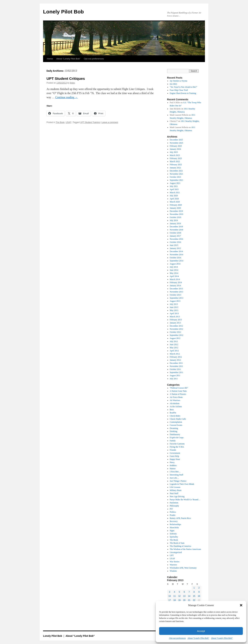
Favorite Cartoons (177, 444)
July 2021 (174, 186)
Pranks (173, 515)
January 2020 (175, 208)
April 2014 (174, 276)
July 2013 (174, 304)
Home (50, 59)
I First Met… (175, 472)
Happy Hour (175, 459)
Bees (172, 410)
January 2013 (175, 323)
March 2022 (175, 161)
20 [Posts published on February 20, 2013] (184, 600)
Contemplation (176, 422)
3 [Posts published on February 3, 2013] (170, 592)
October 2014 (175, 258)
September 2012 (177, 335)
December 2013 (176, 289)
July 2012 (174, 341)
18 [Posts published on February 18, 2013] (174, 600)
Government (175, 453)
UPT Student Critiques (66, 78)
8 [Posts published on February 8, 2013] (194, 592)
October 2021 (175, 177)
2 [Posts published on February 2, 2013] (199, 588)
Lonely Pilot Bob (63, 12)
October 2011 (175, 369)
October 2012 (175, 332)
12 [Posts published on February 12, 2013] (179, 596)
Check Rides (175, 416)
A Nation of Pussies (178, 394)
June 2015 (174, 245)
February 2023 (176, 158)
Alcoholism (175, 403)
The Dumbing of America (180, 546)
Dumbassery (175, 434)
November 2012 (177, 329)
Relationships (175, 524)
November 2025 (177, 143)
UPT (172, 555)
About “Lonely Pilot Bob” (198, 638)
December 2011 (176, 363)
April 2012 (174, 351)
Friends (173, 450)
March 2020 (175, 202)
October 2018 (175, 233)
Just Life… (174, 478)
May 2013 (174, 310)
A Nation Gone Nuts (178, 391)
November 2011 (176, 366)
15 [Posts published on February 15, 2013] (194, 596)
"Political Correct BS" (179, 388)
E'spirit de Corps (177, 438)
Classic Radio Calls (178, 419)
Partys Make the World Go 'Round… (185, 500)
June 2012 (174, 344)
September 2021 (177, 180)
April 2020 (174, 199)
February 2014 (176, 282)
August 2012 (175, 338)
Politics (173, 512)
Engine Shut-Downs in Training (183, 93)
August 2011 (175, 376)
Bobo (73, 83)
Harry (172, 462)
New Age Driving (177, 496)
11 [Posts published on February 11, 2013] (174, 596)
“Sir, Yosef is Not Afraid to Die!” (184, 87)
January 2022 (175, 168)
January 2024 (175, 149)
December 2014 (176, 251)
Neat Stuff (174, 493)
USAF (68, 122)
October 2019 (175, 217)
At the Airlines (176, 407)
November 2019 (177, 214)
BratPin (173, 413)
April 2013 (174, 313)
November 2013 (177, 292)
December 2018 (176, 227)
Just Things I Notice (178, 481)
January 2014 (175, 286)
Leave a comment (110, 122)
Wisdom (173, 571)
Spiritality (174, 537)
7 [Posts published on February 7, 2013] (189, 592)
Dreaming (174, 428)
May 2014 (174, 273)
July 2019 (174, 220)
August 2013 (175, 301)
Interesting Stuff (177, 475)
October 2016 (175, 242)
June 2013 (174, 307)
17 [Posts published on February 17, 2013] (170, 600)
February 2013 (176, 320)
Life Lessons (175, 487)
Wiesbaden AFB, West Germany (183, 568)
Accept (201, 631)
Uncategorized (176, 552)
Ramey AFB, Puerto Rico (180, 518)
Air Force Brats (176, 397)
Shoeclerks (174, 528)
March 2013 (175, 317)
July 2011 (174, 379)
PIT (171, 509)
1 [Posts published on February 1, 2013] (194, 588)
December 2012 (176, 326)
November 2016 (177, 239)
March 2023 (175, 155)
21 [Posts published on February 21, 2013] (189, 600)
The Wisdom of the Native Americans (185, 549)
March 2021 (175, 192)
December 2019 (176, 211)
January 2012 (175, 360)
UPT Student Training (90, 122)
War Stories (175, 562)
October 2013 (175, 295)
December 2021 (176, 171)
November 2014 (177, 255)
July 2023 (174, 152)
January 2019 (175, 224)
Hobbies (173, 465)
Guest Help (174, 456)
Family (173, 441)
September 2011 (177, 372)
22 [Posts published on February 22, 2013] (194, 600)
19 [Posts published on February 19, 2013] (179, 600)
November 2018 (177, 230)
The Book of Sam (177, 543)
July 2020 (174, 196)
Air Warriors (175, 400)
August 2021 (175, 183)
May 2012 (174, 348)
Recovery (174, 521)
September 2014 (177, 261)
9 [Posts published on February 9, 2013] (199, 592)
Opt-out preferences (178, 638)
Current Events (176, 425)
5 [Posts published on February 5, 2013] (179, 592)
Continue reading (67, 97)
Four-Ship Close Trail (179, 90)
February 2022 (176, 165)
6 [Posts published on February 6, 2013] (184, 592)
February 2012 (176, 357)
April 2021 (174, 189)
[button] (241, 605)
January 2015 (175, 248)
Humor (173, 469)
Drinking (174, 431)
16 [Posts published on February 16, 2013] (199, 596)
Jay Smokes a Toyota (179, 81)
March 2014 (175, 279)
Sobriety (173, 534)
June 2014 (174, 270)
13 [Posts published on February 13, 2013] (184, 596)
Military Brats (176, 490)
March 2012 (175, 354)
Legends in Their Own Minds (182, 484)
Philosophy (174, 506)
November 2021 (177, 174)
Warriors (173, 565)
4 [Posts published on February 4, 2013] (175, 592)
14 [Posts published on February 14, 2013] (189, 596)
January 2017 (175, 236)
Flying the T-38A (177, 447)
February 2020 (176, 205)
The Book (60, 122)
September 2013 (177, 298)
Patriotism (174, 503)
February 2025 (176, 146)
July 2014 (174, 267)
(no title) (173, 84)
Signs (172, 531)
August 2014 (175, 264)
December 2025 (176, 140)
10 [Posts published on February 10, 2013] (170, 596)
